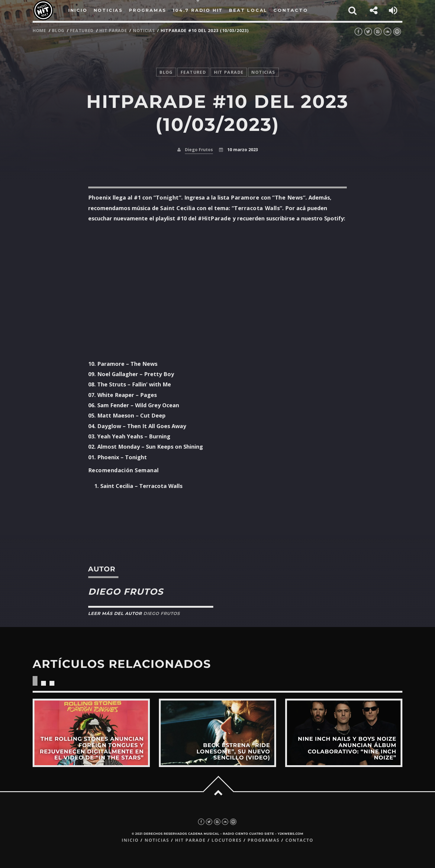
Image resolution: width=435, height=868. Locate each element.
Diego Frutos (199, 150)
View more (91, 733)
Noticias (157, 840)
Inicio (130, 840)
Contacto (300, 840)
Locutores (227, 840)
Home (39, 30)
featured (82, 30)
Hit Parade (113, 30)
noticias (144, 30)
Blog (58, 30)
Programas (263, 840)
